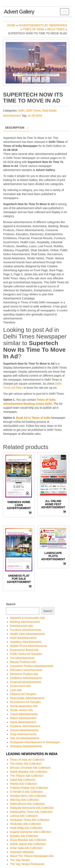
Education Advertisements (26, 670)
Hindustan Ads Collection (26, 824)
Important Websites (22, 852)
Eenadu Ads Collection (24, 836)
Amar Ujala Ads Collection (26, 848)
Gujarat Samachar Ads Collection (31, 832)
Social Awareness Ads (24, 706)
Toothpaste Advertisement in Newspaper (35, 742)
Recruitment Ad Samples (25, 702)
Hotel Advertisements (23, 638)
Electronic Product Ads (24, 674)
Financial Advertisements (26, 682)
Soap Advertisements (23, 734)
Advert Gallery (19, 12)
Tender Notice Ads (21, 710)
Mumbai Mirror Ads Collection (28, 796)
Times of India (33, 29)
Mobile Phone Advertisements (28, 646)
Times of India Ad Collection (27, 760)
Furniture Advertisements (26, 630)
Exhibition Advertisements (26, 678)
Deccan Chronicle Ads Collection (30, 768)
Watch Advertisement (23, 718)
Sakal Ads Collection (23, 780)
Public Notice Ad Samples (26, 654)
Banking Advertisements (25, 622)
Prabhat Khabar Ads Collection (29, 788)
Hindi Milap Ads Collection (26, 828)
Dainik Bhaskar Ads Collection (29, 772)
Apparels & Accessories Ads (27, 618)
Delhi (21, 111)
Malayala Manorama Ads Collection (32, 808)
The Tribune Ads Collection (27, 776)
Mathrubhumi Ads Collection (27, 804)
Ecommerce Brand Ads (24, 650)
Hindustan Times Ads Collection (30, 820)
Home (11, 25)
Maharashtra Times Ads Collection (31, 812)
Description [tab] (15, 128)
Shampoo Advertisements (26, 746)
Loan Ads (16, 690)
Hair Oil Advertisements (25, 738)
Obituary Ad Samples (23, 694)
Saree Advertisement (23, 722)
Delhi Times (56, 29)
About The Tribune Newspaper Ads (32, 856)
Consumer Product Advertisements (32, 666)
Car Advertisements (22, 658)
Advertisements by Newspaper (43, 25)
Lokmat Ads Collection (24, 816)
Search (11, 604)
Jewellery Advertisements (26, 642)
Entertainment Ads (21, 626)
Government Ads (20, 686)
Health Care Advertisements (27, 634)
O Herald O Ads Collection (26, 792)
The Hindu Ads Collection (26, 764)
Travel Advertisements (24, 714)
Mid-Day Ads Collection (24, 800)
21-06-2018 (35, 116)
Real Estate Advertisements (27, 698)
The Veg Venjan (20, 860)
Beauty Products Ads (23, 662)
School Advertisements (24, 730)
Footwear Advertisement (25, 726)
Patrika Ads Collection (24, 784)
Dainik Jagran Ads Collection (28, 844)
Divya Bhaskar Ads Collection (28, 840)
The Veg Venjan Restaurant (27, 864)
